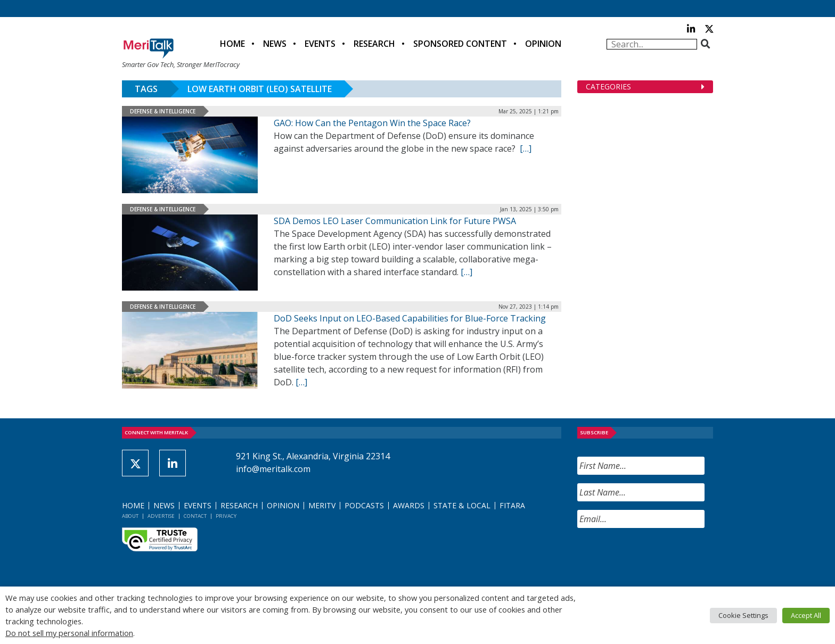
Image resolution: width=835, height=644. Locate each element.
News (275, 44)
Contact (195, 516)
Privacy (226, 516)
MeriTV (322, 505)
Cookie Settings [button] (743, 615)
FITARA (512, 505)
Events (320, 44)
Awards (409, 505)
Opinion (543, 44)
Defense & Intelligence (163, 111)
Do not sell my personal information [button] (69, 633)
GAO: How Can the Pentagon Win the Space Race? (372, 123)
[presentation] (658, 557)
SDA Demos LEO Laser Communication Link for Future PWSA (395, 221)
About (130, 516)
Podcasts (364, 505)
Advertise (161, 516)
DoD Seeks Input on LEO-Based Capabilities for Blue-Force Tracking (410, 318)
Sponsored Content (460, 44)
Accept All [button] (806, 615)
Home (232, 44)
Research (374, 44)
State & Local (462, 505)
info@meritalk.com (273, 469)
